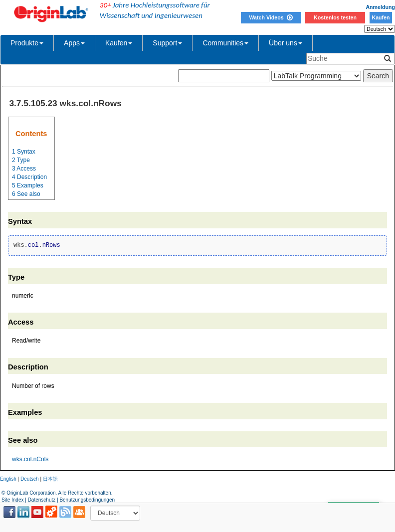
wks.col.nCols (30, 459)
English (8, 479)
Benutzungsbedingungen (87, 500)
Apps (74, 43)
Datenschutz (42, 500)
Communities (225, 43)
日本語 (50, 479)
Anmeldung (380, 7)
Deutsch (30, 479)
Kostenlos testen (335, 17)
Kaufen (381, 17)
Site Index (12, 500)
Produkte (27, 43)
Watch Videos (271, 17)
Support (167, 43)
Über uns (286, 43)
